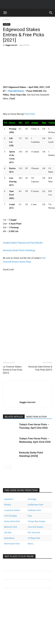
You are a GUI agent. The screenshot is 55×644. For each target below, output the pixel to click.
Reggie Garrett (11, 45)
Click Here (30, 114)
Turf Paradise (10, 516)
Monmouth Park (12, 544)
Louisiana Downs (12, 510)
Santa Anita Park (12, 521)
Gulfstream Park (35, 505)
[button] (5, 13)
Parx (30, 516)
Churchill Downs (16, 91)
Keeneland (9, 538)
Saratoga (32, 499)
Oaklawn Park (34, 510)
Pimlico (8, 505)
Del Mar (8, 532)
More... (31, 544)
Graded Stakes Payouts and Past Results (23, 243)
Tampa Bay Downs (37, 521)
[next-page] (9, 467)
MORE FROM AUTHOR (37, 417)
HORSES (6, 20)
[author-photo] (28, 398)
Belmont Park (11, 527)
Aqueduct (9, 499)
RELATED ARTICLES (14, 417)
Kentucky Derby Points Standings (19, 250)
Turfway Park (34, 538)
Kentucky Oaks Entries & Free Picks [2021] (40, 368)
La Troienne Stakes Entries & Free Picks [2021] (13, 370)
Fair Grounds (34, 532)
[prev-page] (5, 467)
